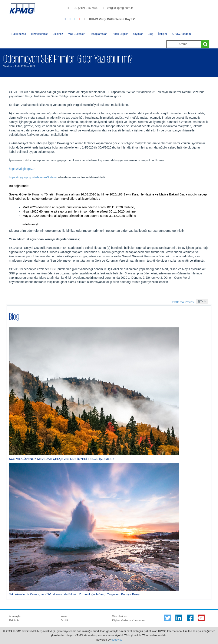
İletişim (162, 34)
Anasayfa (15, 616)
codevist (117, 640)
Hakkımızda (19, 34)
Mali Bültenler (76, 34)
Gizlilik (65, 620)
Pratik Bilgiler (120, 34)
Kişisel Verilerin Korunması (129, 620)
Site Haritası (120, 616)
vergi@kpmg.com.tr (120, 8)
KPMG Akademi (182, 34)
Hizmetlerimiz (39, 34)
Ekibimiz (58, 34)
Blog (151, 34)
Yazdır (202, 301)
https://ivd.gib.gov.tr (22, 169)
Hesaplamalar (98, 34)
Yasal (64, 616)
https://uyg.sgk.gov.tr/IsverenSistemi (33, 177)
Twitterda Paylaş (183, 302)
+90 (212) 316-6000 (85, 8)
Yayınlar (138, 34)
